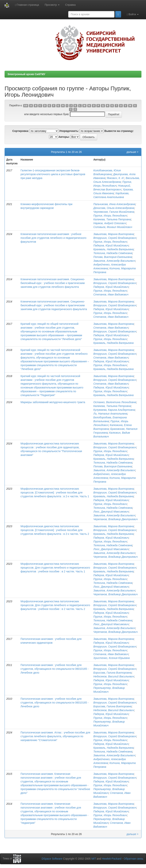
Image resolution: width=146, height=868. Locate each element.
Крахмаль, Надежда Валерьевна (113, 249)
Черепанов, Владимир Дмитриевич (115, 519)
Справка (70, 5)
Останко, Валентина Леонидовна (115, 402)
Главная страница (27, 5)
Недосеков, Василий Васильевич (114, 676)
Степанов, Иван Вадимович (111, 294)
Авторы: (64, 137)
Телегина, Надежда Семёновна (113, 253)
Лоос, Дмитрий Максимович (111, 512)
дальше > (132, 152)
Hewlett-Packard (112, 859)
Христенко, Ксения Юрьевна (111, 658)
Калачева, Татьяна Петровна (112, 219)
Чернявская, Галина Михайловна (114, 212)
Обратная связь (134, 859)
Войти (133, 14)
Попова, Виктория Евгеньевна (113, 257)
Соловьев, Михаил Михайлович (113, 227)
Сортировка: (21, 131)
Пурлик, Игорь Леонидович (110, 216)
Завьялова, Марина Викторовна (114, 234)
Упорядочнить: (69, 131)
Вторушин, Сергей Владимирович (115, 238)
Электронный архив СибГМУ (26, 74)
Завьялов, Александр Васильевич (114, 261)
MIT (94, 859)
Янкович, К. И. (116, 178)
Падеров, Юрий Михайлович (111, 245)
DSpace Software (52, 859)
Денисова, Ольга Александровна (114, 208)
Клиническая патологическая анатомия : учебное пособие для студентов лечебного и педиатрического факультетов (53, 238)
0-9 (26, 106)
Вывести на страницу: (119, 131)
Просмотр (52, 5)
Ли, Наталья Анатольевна (110, 414)
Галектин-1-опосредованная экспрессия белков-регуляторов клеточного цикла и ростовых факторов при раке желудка (53, 174)
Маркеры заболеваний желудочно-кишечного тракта (53, 402)
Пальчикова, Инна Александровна (114, 204)
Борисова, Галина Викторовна (112, 673)
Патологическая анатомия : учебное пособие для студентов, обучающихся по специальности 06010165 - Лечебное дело (55, 669)
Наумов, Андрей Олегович (110, 223)
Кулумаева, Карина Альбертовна (114, 410)
